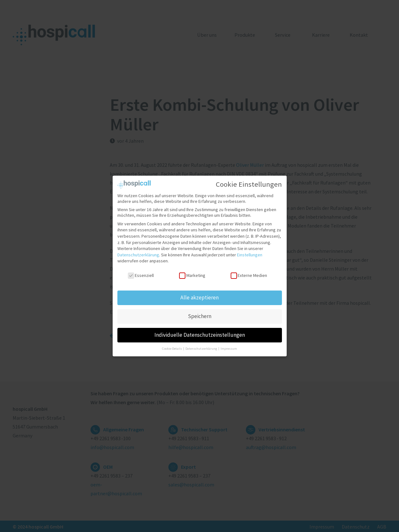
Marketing (192, 274)
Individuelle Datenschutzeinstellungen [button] (200, 334)
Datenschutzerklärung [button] (202, 347)
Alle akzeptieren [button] (199, 297)
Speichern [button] (200, 315)
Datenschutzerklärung (138, 254)
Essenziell (141, 274)
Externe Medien (249, 274)
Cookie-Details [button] (172, 347)
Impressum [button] (229, 347)
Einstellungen (250, 254)
